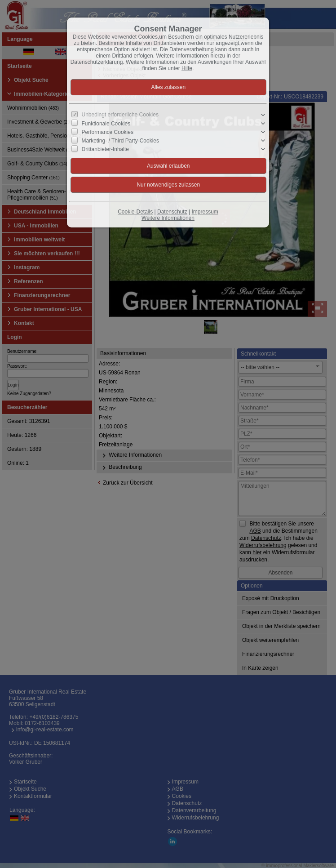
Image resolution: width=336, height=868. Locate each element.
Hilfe (187, 68)
